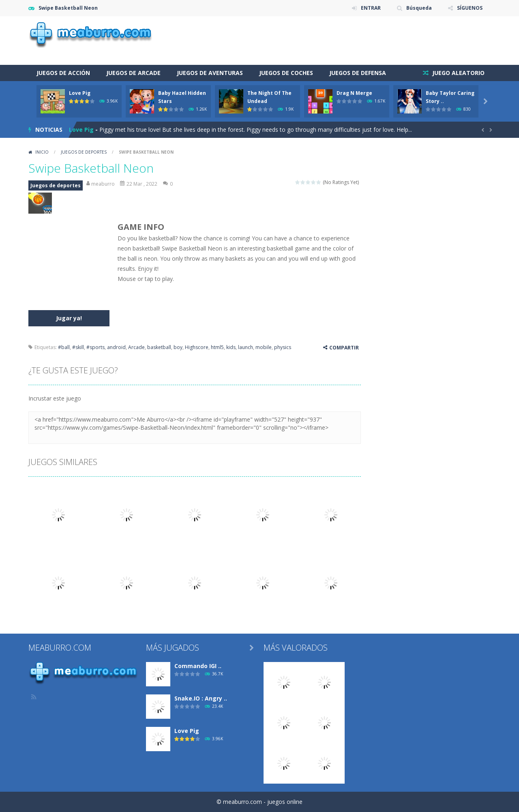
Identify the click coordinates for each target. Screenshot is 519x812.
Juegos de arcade (133, 73)
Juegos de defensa (358, 73)
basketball (159, 347)
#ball (64, 347)
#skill (78, 347)
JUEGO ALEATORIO (458, 73)
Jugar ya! (69, 318)
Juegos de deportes (84, 152)
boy (178, 347)
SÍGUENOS (470, 8)
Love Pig (80, 93)
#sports (95, 347)
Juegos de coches (286, 73)
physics (283, 347)
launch (246, 347)
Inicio (42, 152)
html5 (217, 347)
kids (231, 347)
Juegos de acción (63, 73)
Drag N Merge (354, 93)
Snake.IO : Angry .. (201, 698)
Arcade (136, 347)
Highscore (197, 347)
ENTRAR (371, 8)
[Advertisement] (343, 41)
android (116, 347)
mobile (264, 347)
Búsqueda (419, 8)
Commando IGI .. (198, 666)
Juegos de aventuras (210, 73)
